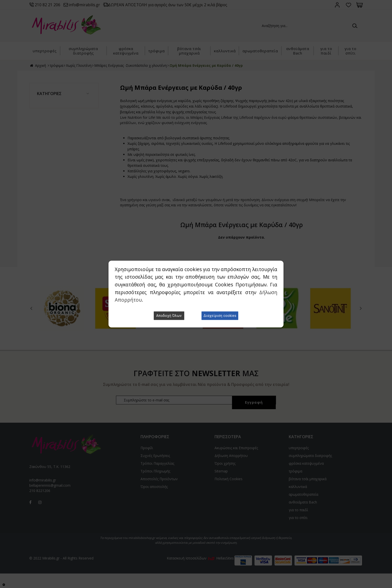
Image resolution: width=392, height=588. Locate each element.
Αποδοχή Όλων (169, 316)
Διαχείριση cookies (220, 316)
